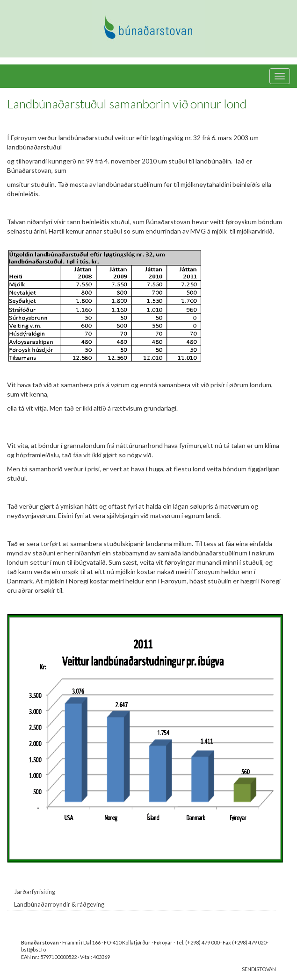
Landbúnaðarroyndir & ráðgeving (59, 904)
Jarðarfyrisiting (35, 892)
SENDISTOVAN (259, 969)
